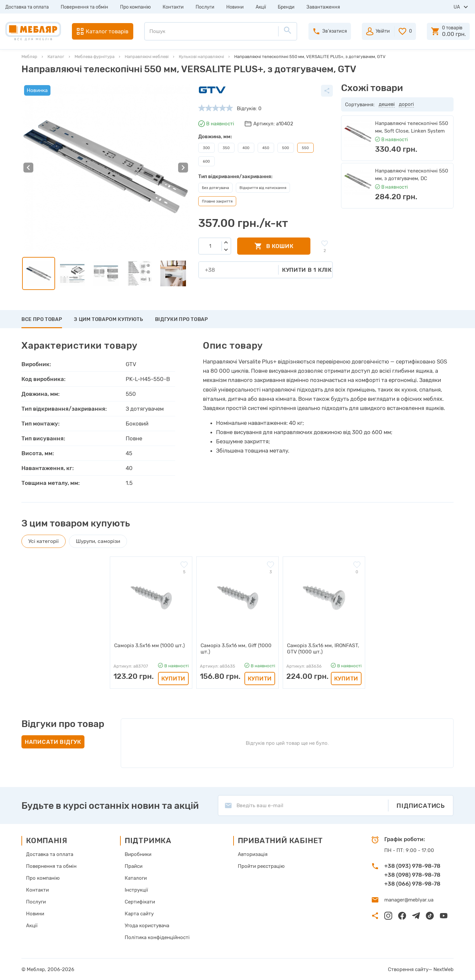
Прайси (134, 866)
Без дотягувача (215, 188)
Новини (235, 7)
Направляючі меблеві (147, 57)
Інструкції (136, 890)
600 (206, 161)
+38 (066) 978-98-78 (412, 883)
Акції (261, 7)
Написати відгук (53, 742)
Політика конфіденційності (157, 937)
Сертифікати (140, 901)
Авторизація (253, 854)
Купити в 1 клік (307, 270)
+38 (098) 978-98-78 (412, 874)
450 (266, 148)
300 (206, 148)
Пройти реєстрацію (261, 866)
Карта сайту (139, 913)
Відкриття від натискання (263, 188)
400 (246, 148)
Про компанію (135, 7)
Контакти (173, 7)
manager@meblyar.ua (409, 900)
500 (285, 148)
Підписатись (421, 805)
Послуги (205, 7)
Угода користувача (147, 925)
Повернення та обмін (84, 7)
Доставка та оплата (27, 7)
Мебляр (29, 57)
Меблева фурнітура (95, 57)
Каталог (56, 57)
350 (226, 148)
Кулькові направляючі (201, 57)
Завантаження (323, 7)
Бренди (286, 7)
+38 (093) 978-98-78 (412, 866)
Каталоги (136, 878)
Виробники (138, 854)
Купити (173, 678)
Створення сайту (408, 969)
